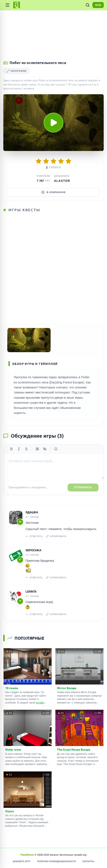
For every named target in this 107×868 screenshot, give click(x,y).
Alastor (62, 181)
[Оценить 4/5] (61, 161)
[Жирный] (11, 449)
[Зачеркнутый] (26, 449)
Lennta (31, 592)
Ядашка (32, 512)
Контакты (88, 861)
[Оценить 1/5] (39, 161)
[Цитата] (37, 449)
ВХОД (98, 5)
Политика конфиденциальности (57, 861)
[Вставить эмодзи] (56, 449)
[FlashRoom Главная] (17, 5)
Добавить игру (22, 861)
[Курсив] (19, 449)
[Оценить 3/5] (53, 161)
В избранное (53, 192)
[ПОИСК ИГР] (88, 5)
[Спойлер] (45, 449)
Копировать (56, 536)
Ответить (34, 536)
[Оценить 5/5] (68, 161)
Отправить (83, 487)
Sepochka (33, 550)
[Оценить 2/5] (46, 161)
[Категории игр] (7, 5)
